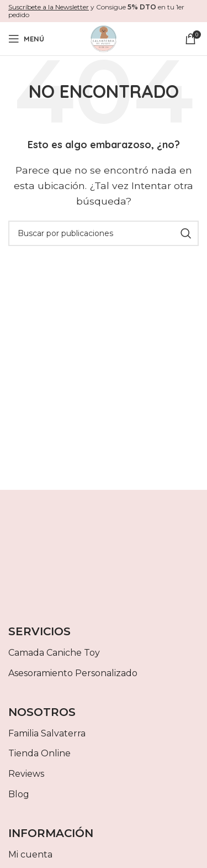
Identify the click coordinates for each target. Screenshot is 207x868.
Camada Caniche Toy (54, 653)
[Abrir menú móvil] (26, 39)
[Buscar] (104, 233)
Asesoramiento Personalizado (73, 673)
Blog (19, 794)
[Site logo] (104, 38)
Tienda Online (39, 753)
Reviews (26, 774)
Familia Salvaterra (47, 733)
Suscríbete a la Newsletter (49, 7)
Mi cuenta (30, 854)
